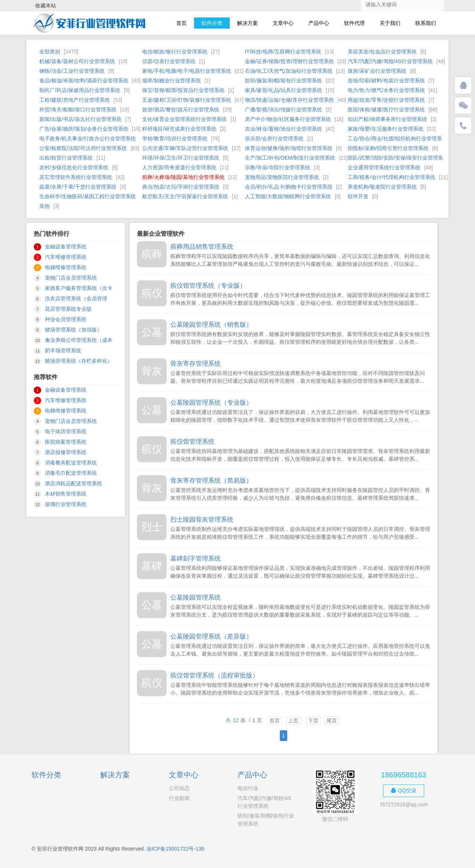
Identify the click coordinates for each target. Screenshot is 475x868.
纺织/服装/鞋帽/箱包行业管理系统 (284, 81)
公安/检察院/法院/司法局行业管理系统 (83, 148)
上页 (293, 721)
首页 (181, 23)
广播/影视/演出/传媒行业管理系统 (284, 110)
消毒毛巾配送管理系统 (71, 473)
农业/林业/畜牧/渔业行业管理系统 (284, 129)
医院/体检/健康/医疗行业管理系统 (386, 110)
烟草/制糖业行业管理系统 (171, 81)
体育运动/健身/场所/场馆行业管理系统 (289, 148)
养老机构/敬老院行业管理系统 (382, 187)
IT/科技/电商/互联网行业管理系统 (283, 52)
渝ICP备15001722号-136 (176, 849)
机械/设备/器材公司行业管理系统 (77, 61)
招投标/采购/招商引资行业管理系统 (388, 148)
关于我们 (390, 23)
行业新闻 (179, 798)
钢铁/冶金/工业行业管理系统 (72, 71)
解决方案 (248, 23)
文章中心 (283, 23)
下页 (313, 721)
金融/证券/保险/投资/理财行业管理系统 (289, 61)
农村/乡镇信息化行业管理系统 (74, 167)
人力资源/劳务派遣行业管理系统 (179, 167)
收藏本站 (46, 6)
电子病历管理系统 (66, 431)
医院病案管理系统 (66, 442)
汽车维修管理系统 (66, 257)
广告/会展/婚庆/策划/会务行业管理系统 (84, 129)
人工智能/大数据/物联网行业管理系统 (288, 196)
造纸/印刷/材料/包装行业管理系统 (386, 81)
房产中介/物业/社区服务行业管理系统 (288, 119)
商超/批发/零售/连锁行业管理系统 (386, 100)
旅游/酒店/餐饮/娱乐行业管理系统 (181, 110)
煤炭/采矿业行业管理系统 (377, 71)
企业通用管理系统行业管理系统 (384, 167)
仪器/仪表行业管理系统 (169, 61)
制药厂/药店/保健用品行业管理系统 (80, 90)
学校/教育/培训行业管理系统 (175, 138)
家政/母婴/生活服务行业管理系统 (386, 129)
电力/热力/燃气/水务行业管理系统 (386, 90)
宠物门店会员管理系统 (71, 278)
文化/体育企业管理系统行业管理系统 (184, 119)
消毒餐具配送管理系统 (71, 463)
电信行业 (248, 788)
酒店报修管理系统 (66, 452)
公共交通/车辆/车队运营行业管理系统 (185, 148)
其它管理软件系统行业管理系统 (76, 177)
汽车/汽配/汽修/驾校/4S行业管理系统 (390, 61)
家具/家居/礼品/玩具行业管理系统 (284, 90)
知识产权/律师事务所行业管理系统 (387, 119)
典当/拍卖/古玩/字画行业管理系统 (181, 187)
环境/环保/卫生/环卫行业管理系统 (181, 158)
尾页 (332, 721)
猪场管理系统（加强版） (73, 330)
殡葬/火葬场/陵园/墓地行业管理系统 (183, 177)
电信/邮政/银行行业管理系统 (175, 52)
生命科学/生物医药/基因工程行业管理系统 (88, 196)
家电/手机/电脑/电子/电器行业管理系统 (187, 71)
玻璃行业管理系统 (66, 504)
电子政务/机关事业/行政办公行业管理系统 (88, 138)
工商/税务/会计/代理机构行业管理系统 (392, 177)
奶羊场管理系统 (63, 350)
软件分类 (212, 23)
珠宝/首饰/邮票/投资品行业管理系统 (183, 90)
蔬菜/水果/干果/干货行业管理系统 (78, 187)
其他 (45, 206)
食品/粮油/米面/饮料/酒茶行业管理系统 (84, 81)
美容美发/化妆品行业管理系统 (382, 52)
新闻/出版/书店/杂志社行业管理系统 (81, 119)
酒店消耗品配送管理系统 (73, 483)
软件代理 (354, 23)
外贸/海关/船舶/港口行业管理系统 (78, 110)
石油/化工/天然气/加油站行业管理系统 (289, 71)
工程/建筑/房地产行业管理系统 (75, 100)
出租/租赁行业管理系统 (66, 158)
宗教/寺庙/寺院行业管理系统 (278, 167)
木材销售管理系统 (66, 494)
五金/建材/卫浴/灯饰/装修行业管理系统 (187, 100)
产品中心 (319, 23)
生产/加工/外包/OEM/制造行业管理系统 (290, 158)
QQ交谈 (404, 790)
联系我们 (426, 23)
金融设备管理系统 (66, 247)
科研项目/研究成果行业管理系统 (179, 129)
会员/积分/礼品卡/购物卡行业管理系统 (289, 187)
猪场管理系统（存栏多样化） (79, 361)
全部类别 (50, 52)
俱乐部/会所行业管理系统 (274, 138)
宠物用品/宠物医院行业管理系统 (282, 177)
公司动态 (179, 788)
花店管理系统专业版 (68, 309)
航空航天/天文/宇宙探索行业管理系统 (185, 196)
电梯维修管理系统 (66, 267)
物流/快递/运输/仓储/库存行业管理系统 (289, 100)
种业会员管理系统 (66, 319)
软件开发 (358, 196)
